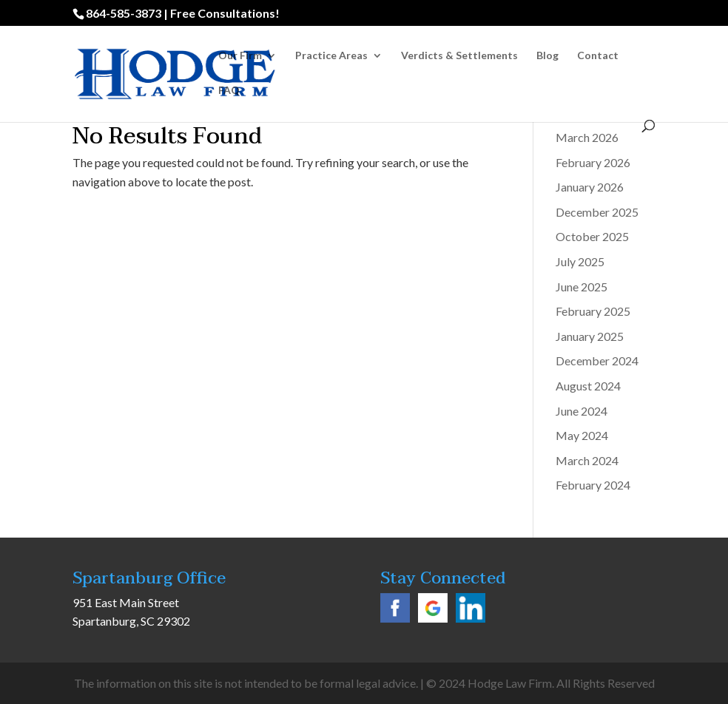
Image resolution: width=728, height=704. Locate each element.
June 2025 (582, 287)
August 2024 (588, 386)
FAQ (229, 91)
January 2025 (590, 336)
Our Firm (240, 56)
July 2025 (580, 261)
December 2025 (597, 212)
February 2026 (593, 162)
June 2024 (582, 411)
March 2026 (587, 137)
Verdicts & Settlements (459, 56)
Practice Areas (331, 56)
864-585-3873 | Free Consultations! (183, 13)
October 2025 (592, 236)
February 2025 (593, 311)
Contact (598, 56)
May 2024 (582, 435)
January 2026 (590, 187)
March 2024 (587, 460)
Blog (547, 56)
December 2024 (597, 361)
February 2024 (593, 485)
